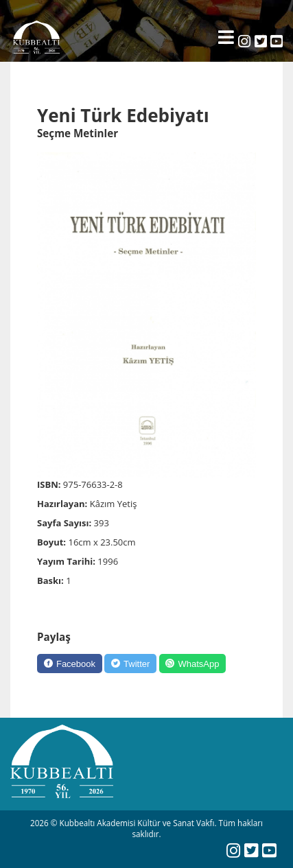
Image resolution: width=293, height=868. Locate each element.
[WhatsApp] (193, 664)
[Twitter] (130, 664)
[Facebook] (70, 664)
